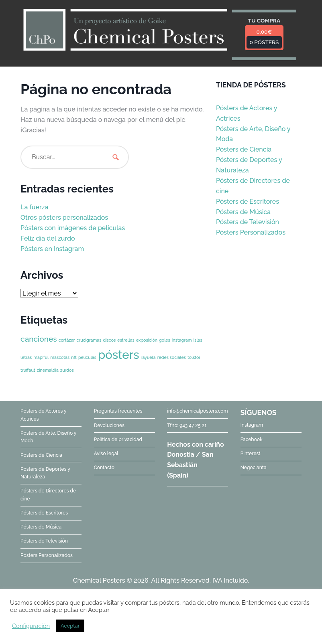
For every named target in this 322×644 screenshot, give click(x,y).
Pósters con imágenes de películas (73, 228)
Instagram (252, 425)
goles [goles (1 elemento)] (165, 340)
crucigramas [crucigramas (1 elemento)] (89, 340)
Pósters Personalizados (251, 232)
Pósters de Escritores (248, 202)
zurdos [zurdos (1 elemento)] (67, 370)
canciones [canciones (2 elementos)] (39, 339)
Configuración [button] (31, 626)
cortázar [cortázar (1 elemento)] (67, 340)
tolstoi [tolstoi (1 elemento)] (194, 357)
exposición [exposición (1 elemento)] (147, 340)
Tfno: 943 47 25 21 (187, 425)
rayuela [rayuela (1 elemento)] (148, 357)
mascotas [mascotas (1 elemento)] (60, 357)
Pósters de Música (243, 212)
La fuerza (34, 207)
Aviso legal (106, 454)
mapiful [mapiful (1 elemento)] (41, 357)
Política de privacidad (118, 439)
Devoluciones (109, 425)
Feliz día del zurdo (48, 238)
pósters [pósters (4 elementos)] (119, 355)
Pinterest (251, 454)
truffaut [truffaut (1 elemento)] (28, 370)
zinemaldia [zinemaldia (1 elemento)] (48, 370)
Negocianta (254, 468)
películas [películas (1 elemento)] (87, 357)
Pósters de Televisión (248, 222)
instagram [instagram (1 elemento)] (182, 340)
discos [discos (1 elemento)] (109, 340)
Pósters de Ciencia (244, 149)
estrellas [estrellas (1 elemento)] (126, 340)
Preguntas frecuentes (118, 411)
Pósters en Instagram (52, 249)
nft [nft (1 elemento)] (74, 357)
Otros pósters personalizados (64, 218)
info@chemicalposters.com (197, 411)
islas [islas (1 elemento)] (198, 340)
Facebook (252, 439)
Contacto (104, 468)
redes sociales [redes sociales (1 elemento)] (172, 357)
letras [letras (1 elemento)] (26, 357)
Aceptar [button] (70, 626)
